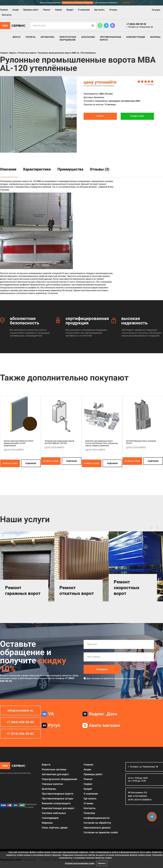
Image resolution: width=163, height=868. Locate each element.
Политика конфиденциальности (97, 815)
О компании (84, 10)
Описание (8, 169)
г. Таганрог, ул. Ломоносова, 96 (140, 27)
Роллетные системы (54, 769)
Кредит (70, 10)
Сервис (58, 10)
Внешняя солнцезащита (56, 803)
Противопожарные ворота (111, 38)
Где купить (99, 10)
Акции (15, 10)
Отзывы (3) (100, 169)
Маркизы (155, 37)
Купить (100, 116)
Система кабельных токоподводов (54, 815)
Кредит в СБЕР (137, 116)
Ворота (17, 37)
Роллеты (31, 37)
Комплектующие (136, 37)
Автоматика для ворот (55, 774)
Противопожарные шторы (58, 799)
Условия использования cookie (80, 863)
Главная (4, 10)
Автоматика (47, 37)
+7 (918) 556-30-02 (20, 734)
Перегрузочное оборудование (68, 38)
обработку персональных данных (120, 678)
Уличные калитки (52, 784)
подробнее (31, 463)
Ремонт (47, 10)
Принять (102, 863)
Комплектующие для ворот (58, 808)
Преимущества (70, 169)
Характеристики (37, 169)
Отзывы (113, 10)
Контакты (7, 15)
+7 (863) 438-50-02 (136, 24)
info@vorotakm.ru (20, 711)
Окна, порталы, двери (55, 828)
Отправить (102, 669)
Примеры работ (31, 10)
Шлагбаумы (88, 37)
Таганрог (156, 10)
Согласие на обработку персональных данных (97, 825)
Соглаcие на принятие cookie (101, 832)
